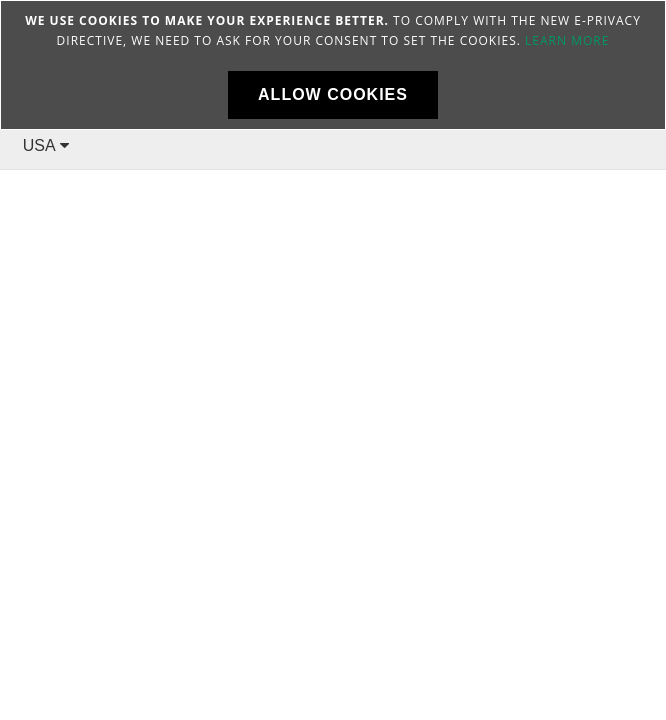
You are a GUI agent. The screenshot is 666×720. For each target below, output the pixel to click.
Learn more (567, 40)
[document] (333, 65)
